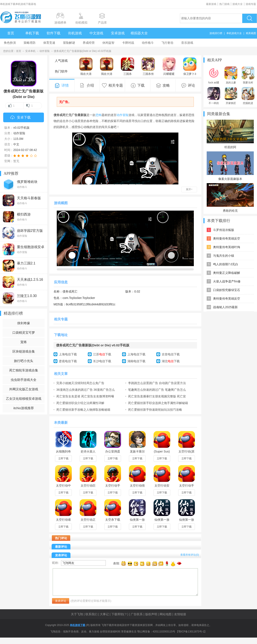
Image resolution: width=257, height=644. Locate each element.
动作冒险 (45, 51)
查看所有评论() (190, 555)
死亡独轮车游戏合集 (24, 370)
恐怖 (99, 115)
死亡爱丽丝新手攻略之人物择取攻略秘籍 (83, 410)
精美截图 (251, 33)
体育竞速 (49, 43)
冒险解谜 (69, 43)
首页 (11, 33)
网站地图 (166, 614)
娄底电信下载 (68, 361)
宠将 (24, 342)
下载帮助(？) (120, 614)
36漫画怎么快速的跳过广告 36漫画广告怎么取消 (86, 390)
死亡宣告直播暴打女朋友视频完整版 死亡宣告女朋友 (157, 396)
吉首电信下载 (171, 354)
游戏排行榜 (216, 33)
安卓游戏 (118, 33)
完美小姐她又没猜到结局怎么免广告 (80, 383)
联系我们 (91, 614)
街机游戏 (75, 33)
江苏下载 (102, 354)
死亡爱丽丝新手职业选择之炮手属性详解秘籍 (158, 403)
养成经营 (89, 43)
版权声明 (151, 614)
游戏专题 (251, 4)
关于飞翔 (77, 614)
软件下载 (54, 33)
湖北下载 (171, 361)
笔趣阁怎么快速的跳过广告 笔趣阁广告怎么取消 (157, 390)
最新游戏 (211, 4)
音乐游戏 (187, 43)
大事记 (104, 614)
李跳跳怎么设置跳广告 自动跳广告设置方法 (157, 383)
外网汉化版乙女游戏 (24, 389)
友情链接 (180, 614)
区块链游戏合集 (24, 351)
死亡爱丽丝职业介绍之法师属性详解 (80, 403)
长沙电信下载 (102, 361)
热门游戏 (224, 4)
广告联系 (137, 614)
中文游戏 (96, 33)
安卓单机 (30, 51)
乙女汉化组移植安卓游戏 (24, 399)
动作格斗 (148, 43)
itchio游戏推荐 (23, 408)
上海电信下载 (68, 354)
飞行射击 (167, 43)
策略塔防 (30, 43)
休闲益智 (108, 43)
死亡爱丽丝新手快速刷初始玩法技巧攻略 (155, 410)
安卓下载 (20, 118)
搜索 (250, 18)
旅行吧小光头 (24, 361)
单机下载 (32, 33)
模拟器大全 (139, 33)
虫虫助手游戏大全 (24, 380)
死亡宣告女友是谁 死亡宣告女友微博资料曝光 (85, 396)
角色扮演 (10, 43)
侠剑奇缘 (24, 323)
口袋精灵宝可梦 (24, 333)
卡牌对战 (128, 43)
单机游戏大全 (234, 33)
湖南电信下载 (136, 361)
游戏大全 (238, 4)
